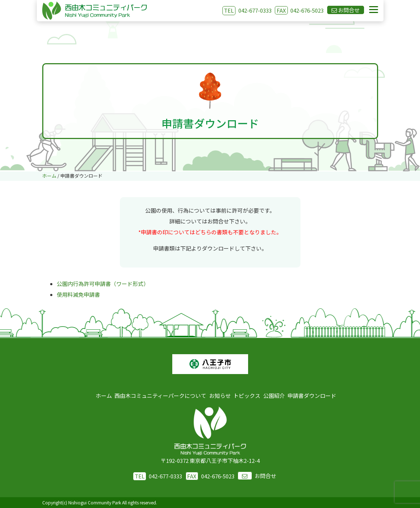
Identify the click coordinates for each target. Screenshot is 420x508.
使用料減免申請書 (78, 294)
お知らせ (220, 396)
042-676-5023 (299, 10)
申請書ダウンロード (312, 396)
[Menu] (374, 10)
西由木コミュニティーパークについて (160, 396)
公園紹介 (274, 396)
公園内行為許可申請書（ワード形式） (103, 284)
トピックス (247, 396)
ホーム (104, 396)
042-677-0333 (255, 10)
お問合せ (257, 476)
